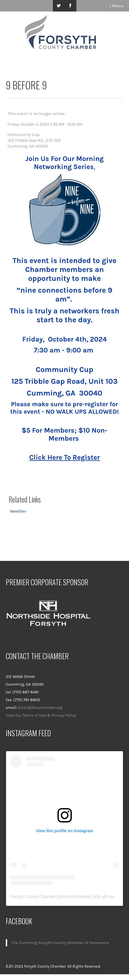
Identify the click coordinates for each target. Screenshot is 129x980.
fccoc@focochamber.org (40, 708)
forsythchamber (76, 897)
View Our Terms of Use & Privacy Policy (41, 715)
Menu (116, 6)
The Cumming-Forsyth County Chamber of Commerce (60, 943)
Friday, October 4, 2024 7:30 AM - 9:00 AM (45, 124)
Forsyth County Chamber (33, 897)
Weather (18, 511)
